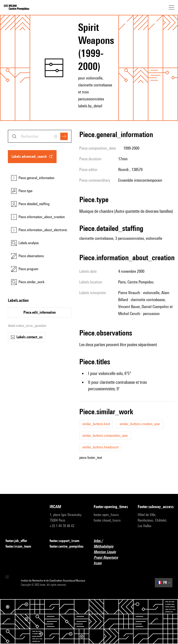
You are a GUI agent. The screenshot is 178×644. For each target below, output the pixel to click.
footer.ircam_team (21, 547)
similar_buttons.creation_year (140, 424)
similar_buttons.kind (96, 424)
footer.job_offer (19, 541)
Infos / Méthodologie (111, 544)
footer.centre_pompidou (67, 546)
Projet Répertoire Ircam (111, 560)
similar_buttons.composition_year (105, 435)
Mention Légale (108, 552)
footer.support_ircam (67, 541)
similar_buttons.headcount (100, 447)
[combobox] (40, 136)
